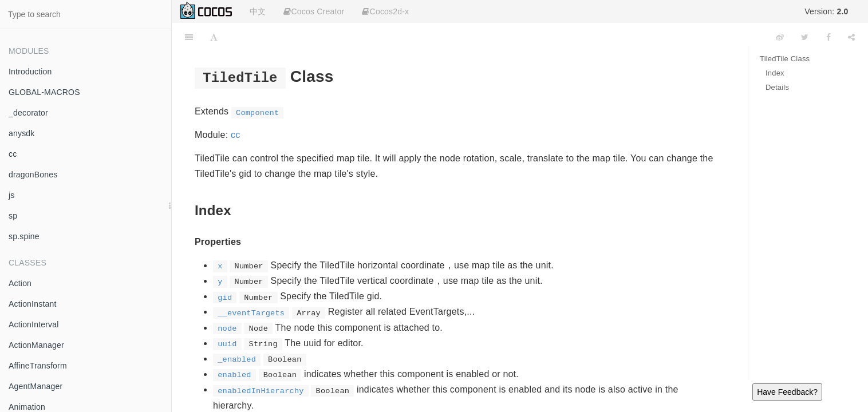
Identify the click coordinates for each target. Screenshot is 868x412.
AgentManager (35, 386)
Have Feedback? (787, 392)
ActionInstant (33, 304)
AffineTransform (38, 366)
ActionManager (36, 345)
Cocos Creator (314, 11)
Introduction (30, 72)
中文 (258, 11)
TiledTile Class (785, 59)
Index (775, 73)
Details (777, 87)
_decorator (28, 113)
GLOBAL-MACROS (44, 92)
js (12, 195)
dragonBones (33, 175)
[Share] (851, 37)
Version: (826, 11)
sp (13, 216)
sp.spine (24, 236)
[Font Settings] (214, 37)
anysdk (22, 133)
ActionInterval (34, 324)
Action (20, 283)
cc (13, 154)
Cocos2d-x (385, 11)
